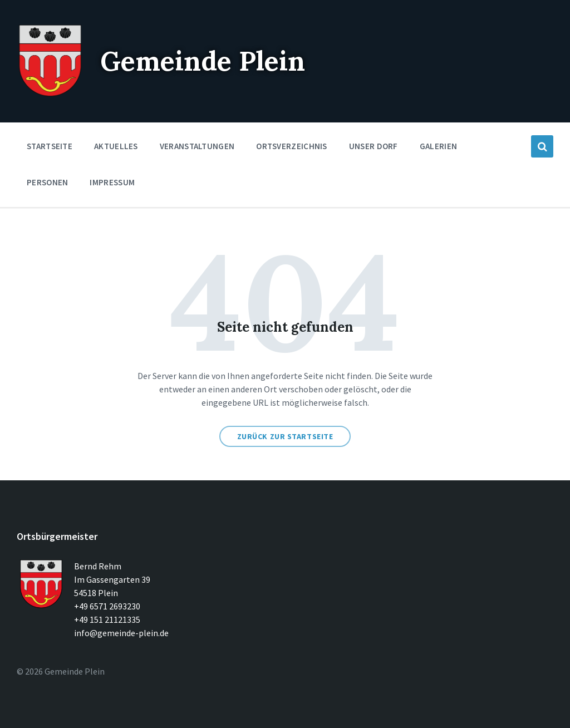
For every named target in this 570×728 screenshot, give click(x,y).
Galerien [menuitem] (438, 146)
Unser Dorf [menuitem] (374, 146)
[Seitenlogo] (50, 95)
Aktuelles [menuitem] (116, 146)
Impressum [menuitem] (112, 182)
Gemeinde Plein (203, 61)
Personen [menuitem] (47, 182)
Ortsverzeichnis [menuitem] (292, 146)
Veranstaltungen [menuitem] (197, 146)
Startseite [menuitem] (50, 146)
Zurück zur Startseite (285, 436)
